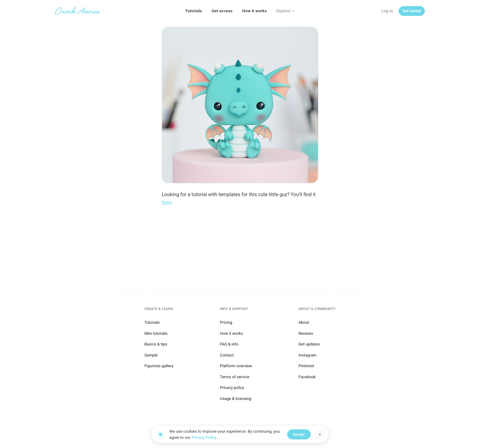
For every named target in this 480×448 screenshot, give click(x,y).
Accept (300, 435)
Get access (222, 11)
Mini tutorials (156, 332)
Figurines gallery (159, 365)
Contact (227, 355)
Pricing (226, 322)
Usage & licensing (236, 398)
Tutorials (194, 11)
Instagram (307, 355)
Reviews (306, 332)
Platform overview (236, 365)
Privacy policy (232, 387)
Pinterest (306, 365)
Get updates (309, 343)
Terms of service (234, 376)
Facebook (307, 376)
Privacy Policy (204, 437)
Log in (387, 11)
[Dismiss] (320, 435)
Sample (151, 355)
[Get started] (412, 11)
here (166, 202)
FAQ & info (229, 343)
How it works (255, 11)
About (304, 322)
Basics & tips (156, 343)
